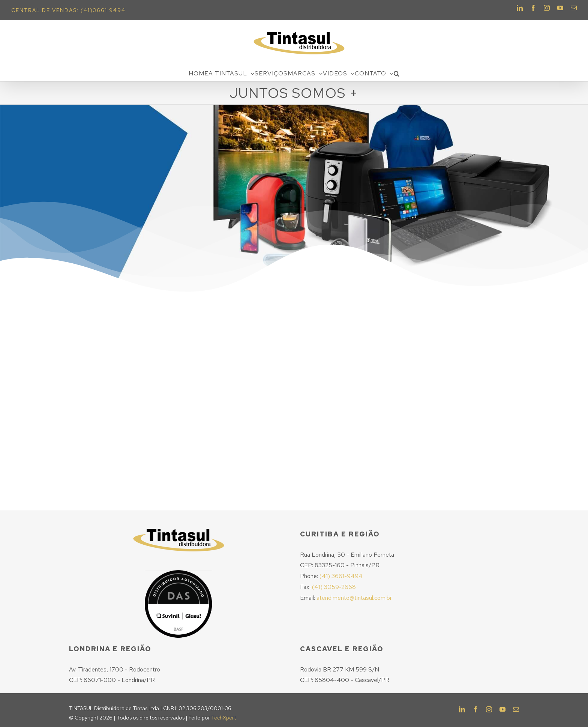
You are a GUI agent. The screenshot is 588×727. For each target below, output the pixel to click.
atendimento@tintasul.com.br (354, 598)
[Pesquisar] (397, 74)
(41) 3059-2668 (334, 587)
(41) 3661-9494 (341, 576)
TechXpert (223, 718)
